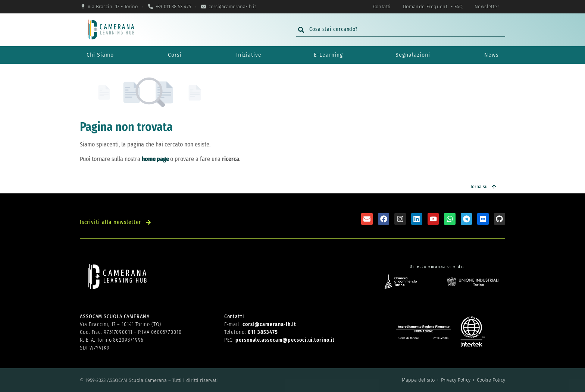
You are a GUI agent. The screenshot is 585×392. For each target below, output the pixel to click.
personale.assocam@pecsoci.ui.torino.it (285, 340)
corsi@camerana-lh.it (269, 324)
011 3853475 (263, 332)
